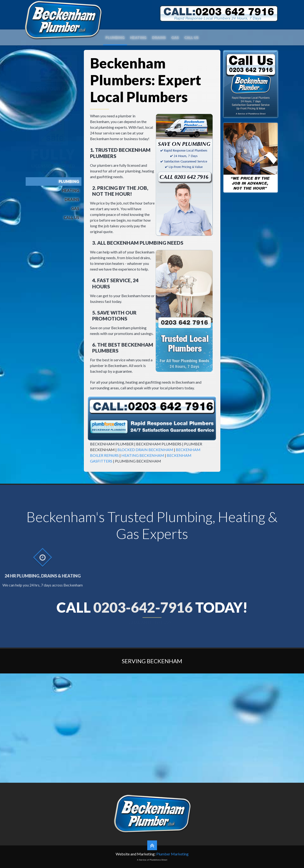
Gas (175, 37)
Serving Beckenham (152, 661)
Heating (138, 37)
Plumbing (115, 37)
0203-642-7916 (143, 607)
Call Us (191, 37)
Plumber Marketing (172, 854)
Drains (159, 37)
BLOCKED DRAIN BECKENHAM (145, 450)
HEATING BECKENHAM (143, 455)
